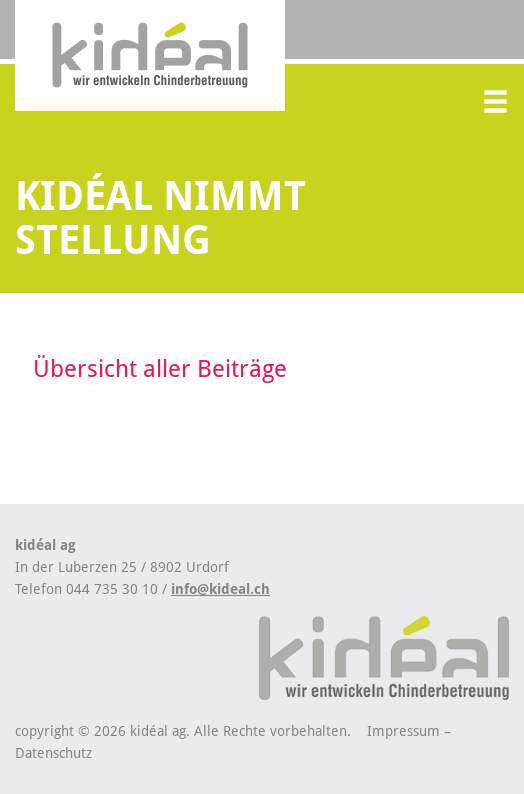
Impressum (403, 731)
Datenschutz (53, 753)
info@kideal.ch (220, 589)
